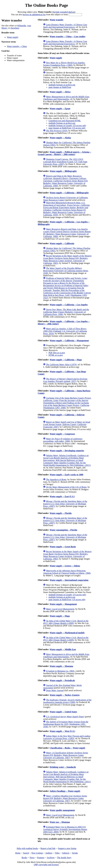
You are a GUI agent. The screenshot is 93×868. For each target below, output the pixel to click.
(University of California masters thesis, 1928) (66, 271)
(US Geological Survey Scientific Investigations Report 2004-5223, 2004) (65, 829)
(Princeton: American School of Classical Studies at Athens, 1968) (67, 572)
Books (24, 858)
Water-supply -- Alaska (60, 138)
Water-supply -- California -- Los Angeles (69, 305)
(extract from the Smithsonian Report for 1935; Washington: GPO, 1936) (66, 724)
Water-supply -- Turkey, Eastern (65, 695)
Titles (57, 853)
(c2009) (66, 622)
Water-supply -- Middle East (63, 649)
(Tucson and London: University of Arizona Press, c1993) (67, 737)
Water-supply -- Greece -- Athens (65, 566)
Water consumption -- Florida (63, 530)
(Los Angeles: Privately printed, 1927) (65, 380)
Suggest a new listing (67, 848)
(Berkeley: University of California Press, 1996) (66, 312)
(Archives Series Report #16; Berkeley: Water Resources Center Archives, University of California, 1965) (67, 259)
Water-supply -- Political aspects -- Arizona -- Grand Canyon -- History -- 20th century (64, 153)
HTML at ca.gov (56, 355)
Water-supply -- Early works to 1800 (67, 475)
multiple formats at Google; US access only (67, 126)
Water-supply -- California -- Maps (66, 360)
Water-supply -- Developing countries (67, 451)
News (32, 858)
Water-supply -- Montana (61, 666)
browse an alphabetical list (34, 15)
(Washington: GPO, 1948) (67, 403)
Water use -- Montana (60, 822)
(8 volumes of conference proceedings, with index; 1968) (63, 440)
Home (18, 853)
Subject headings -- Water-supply (65, 791)
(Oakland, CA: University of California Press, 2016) (65, 331)
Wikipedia (22, 26)
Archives (51, 858)
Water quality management (62, 810)
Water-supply (13, 37)
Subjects (66, 853)
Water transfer (57, 20)
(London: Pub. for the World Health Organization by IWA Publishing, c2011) (67, 460)
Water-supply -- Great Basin (63, 547)
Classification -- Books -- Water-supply (68, 748)
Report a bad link (48, 848)
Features (41, 858)
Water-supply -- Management (63, 604)
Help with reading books (27, 848)
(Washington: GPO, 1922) (67, 288)
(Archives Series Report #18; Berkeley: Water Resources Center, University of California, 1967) (65, 798)
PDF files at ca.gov (57, 353)
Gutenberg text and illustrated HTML (65, 121)
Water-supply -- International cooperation (69, 580)
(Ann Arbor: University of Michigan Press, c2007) (65, 504)
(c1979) (61, 365)
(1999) (67, 701)
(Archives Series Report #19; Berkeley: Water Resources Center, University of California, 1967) (66, 755)
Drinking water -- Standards (63, 767)
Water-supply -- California (62, 243)
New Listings (37, 853)
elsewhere (15, 28)
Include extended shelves (64, 12)
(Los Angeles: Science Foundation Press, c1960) (64, 64)
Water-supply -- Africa (60, 92)
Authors (49, 853)
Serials (75, 853)
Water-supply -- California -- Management (69, 341)
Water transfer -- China (17, 46)
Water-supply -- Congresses (62, 434)
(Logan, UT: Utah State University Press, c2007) (65, 162)
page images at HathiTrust (60, 87)
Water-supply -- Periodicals (62, 680)
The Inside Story (64, 858)
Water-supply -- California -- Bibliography (69, 193)
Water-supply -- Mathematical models (67, 633)
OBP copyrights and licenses (46, 865)
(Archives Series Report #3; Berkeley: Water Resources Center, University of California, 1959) (66, 209)
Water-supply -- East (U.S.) (62, 496)
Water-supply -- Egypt (60, 109)
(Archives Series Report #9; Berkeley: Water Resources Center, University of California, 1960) (67, 233)
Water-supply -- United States (63, 712)
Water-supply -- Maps (60, 616)
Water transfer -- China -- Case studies (68, 36)
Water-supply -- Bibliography (63, 171)
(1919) (57, 131)
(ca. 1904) (60, 671)
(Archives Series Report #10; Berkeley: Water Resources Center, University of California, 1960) (66, 181)
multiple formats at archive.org (62, 85)
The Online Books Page (46, 5)
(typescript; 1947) (67, 424)
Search (26, 853)
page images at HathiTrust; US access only (67, 128)
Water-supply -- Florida (61, 513)
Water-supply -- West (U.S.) (62, 731)
